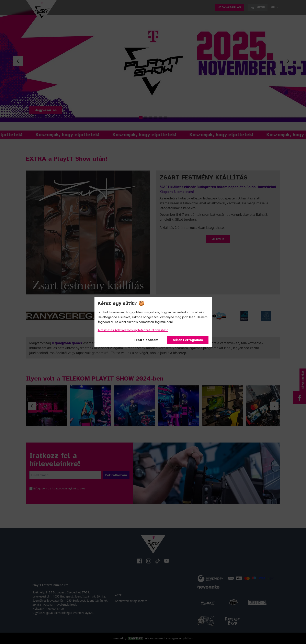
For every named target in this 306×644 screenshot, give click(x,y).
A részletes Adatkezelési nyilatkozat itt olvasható (133, 330)
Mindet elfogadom (188, 340)
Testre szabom (146, 340)
